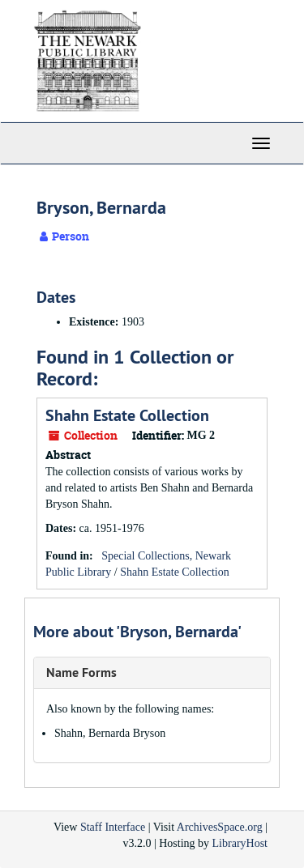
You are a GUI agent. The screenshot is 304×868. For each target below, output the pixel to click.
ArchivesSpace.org (220, 827)
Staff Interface (113, 827)
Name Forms (81, 672)
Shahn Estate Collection (127, 415)
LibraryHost (240, 843)
